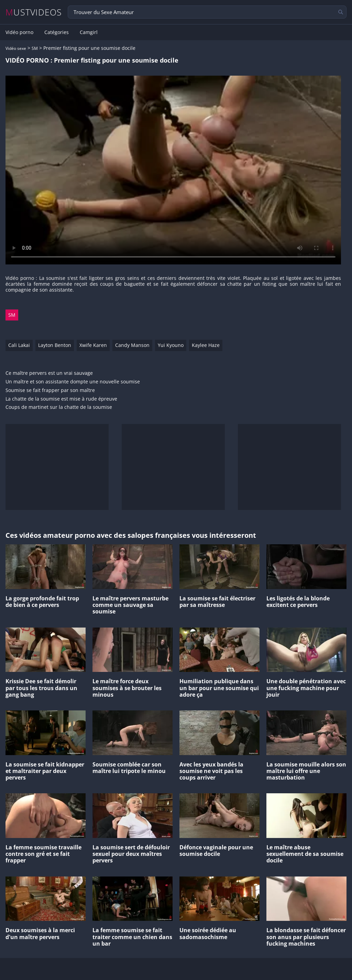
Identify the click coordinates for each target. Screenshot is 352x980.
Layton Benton (55, 345)
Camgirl (89, 32)
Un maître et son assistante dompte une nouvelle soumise (73, 382)
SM (35, 48)
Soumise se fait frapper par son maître (50, 390)
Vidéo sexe (16, 48)
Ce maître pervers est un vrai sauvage (49, 373)
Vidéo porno (19, 32)
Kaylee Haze (206, 345)
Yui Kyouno (171, 345)
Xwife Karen (93, 345)
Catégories (57, 32)
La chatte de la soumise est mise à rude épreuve (61, 399)
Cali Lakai (19, 345)
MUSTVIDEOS (34, 12)
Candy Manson (132, 345)
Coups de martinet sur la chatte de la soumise (59, 407)
